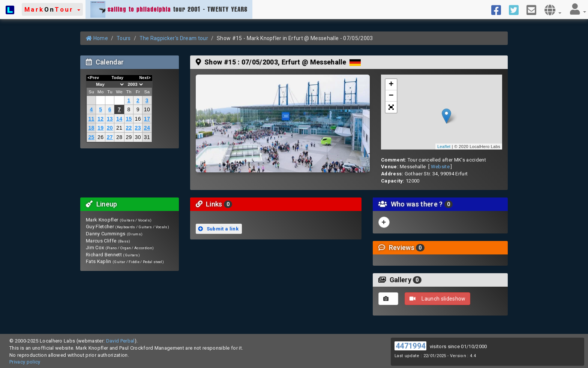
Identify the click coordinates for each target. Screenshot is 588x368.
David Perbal (120, 341)
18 (91, 128)
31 (147, 137)
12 (100, 119)
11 (91, 119)
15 (129, 119)
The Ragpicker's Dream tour (174, 38)
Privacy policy (25, 362)
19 (100, 128)
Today (117, 78)
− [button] (391, 96)
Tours (124, 38)
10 (147, 109)
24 (147, 128)
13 (110, 119)
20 (110, 128)
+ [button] (391, 85)
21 (119, 128)
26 (100, 137)
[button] (52, 9)
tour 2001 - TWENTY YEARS (169, 9)
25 (91, 137)
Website (440, 167)
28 (119, 137)
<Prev (94, 78)
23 (138, 128)
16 (138, 119)
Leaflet (444, 147)
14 (119, 119)
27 (110, 137)
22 (129, 128)
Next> (145, 78)
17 (147, 119)
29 (129, 137)
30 (138, 137)
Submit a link (218, 229)
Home (97, 38)
